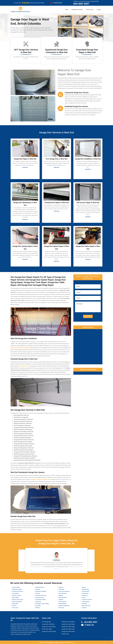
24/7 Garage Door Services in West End (26, 51)
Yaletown (84, 607)
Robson (84, 587)
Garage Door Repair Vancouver (56, 642)
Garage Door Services (77, 10)
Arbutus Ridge (16, 587)
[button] (52, 555)
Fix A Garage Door (47, 621)
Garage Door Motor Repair (68, 626)
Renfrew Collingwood (64, 605)
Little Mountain (63, 593)
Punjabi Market (63, 603)
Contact (99, 10)
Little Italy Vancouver (64, 591)
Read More (25, 167)
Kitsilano (61, 587)
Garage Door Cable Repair (68, 631)
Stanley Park (85, 593)
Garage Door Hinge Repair (68, 624)
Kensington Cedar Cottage (42, 603)
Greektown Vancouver (41, 595)
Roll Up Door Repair (47, 629)
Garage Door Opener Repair (49, 631)
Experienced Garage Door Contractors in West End (56, 51)
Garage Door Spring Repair (49, 626)
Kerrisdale (38, 605)
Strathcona (85, 595)
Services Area (90, 10)
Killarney (38, 607)
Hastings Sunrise (40, 597)
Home (67, 10)
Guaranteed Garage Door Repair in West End (87, 51)
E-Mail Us (89, 624)
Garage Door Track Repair (68, 621)
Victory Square (86, 601)
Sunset (84, 597)
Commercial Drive (17, 595)
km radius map (88, 346)
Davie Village (15, 597)
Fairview (14, 605)
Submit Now (88, 316)
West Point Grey (86, 605)
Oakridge (61, 599)
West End (84, 603)
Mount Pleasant (63, 597)
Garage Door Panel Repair (68, 629)
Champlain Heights (17, 589)
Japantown (38, 601)
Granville (38, 593)
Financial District (40, 587)
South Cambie (86, 591)
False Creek (15, 607)
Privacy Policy (65, 633)
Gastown (38, 589)
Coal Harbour (15, 593)
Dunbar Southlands (17, 601)
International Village (41, 599)
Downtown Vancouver (18, 599)
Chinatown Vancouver (18, 591)
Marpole (61, 595)
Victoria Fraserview (87, 599)
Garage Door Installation (48, 624)
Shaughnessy (85, 589)
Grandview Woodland (41, 591)
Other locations (63, 601)
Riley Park (61, 607)
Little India (61, 589)
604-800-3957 (81, 4)
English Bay (15, 603)
